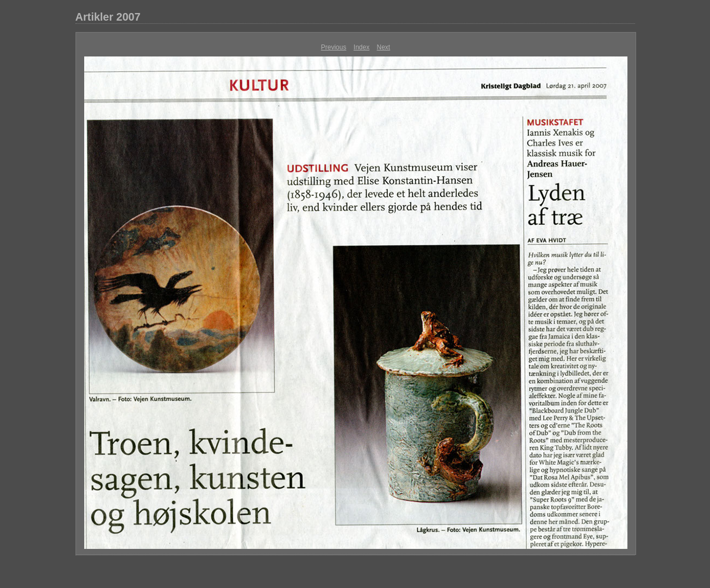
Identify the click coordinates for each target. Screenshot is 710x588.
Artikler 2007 (108, 17)
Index (362, 47)
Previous (334, 47)
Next (384, 47)
